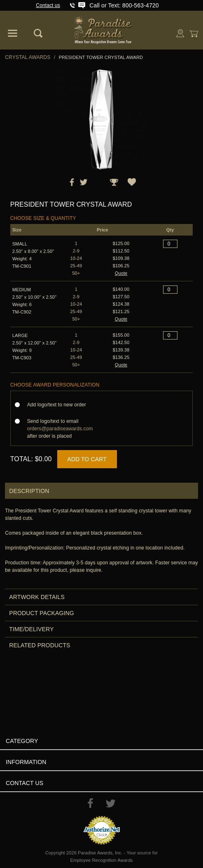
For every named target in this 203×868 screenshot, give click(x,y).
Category (22, 741)
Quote (121, 273)
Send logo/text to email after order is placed (60, 429)
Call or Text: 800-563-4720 (124, 5)
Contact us (48, 5)
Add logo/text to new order (59, 405)
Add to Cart (87, 459)
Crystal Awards (28, 57)
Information (26, 762)
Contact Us (24, 783)
